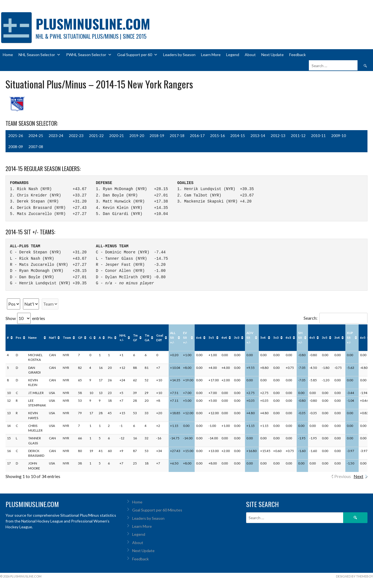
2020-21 (117, 136)
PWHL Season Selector (89, 55)
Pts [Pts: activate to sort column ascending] (110, 338)
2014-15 (238, 136)
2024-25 (36, 136)
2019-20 (137, 136)
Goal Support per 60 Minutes (157, 510)
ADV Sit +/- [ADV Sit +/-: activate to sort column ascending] (250, 338)
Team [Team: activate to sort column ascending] (67, 338)
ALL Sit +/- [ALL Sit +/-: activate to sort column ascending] (173, 338)
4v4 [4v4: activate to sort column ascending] (224, 338)
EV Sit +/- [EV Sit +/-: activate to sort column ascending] (185, 338)
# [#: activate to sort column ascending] (8, 338)
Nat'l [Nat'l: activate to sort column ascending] (52, 338)
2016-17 (197, 136)
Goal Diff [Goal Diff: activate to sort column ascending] (160, 338)
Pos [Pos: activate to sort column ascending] (19, 338)
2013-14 (258, 136)
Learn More (211, 55)
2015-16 (217, 136)
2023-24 (56, 136)
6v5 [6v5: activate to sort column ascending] (363, 338)
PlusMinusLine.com (93, 24)
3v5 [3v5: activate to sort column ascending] (325, 338)
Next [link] (358, 476)
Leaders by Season (179, 55)
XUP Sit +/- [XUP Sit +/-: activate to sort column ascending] (350, 338)
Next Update (272, 55)
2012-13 (278, 136)
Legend (233, 55)
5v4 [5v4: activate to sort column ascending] (263, 338)
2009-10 (339, 136)
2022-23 (76, 136)
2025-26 (16, 136)
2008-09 (16, 147)
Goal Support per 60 (137, 55)
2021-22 (96, 136)
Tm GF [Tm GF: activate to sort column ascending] (135, 338)
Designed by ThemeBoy (354, 576)
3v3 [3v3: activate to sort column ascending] (237, 338)
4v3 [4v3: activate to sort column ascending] (288, 338)
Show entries (25, 318)
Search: (336, 318)
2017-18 (177, 136)
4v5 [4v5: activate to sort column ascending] (312, 338)
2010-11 (318, 136)
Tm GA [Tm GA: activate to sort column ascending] (147, 338)
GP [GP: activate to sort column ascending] (80, 338)
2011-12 (298, 136)
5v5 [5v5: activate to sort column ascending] (211, 338)
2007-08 (36, 147)
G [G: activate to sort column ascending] (91, 338)
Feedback (298, 55)
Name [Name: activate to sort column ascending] (32, 338)
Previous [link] (343, 476)
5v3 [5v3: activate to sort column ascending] (276, 338)
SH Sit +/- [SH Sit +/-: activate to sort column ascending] (300, 338)
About (250, 55)
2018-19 (157, 136)
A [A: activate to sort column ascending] (100, 338)
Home (8, 55)
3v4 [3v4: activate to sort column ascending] (337, 338)
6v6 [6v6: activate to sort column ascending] (199, 338)
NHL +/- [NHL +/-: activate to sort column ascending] (123, 338)
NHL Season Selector (40, 55)
